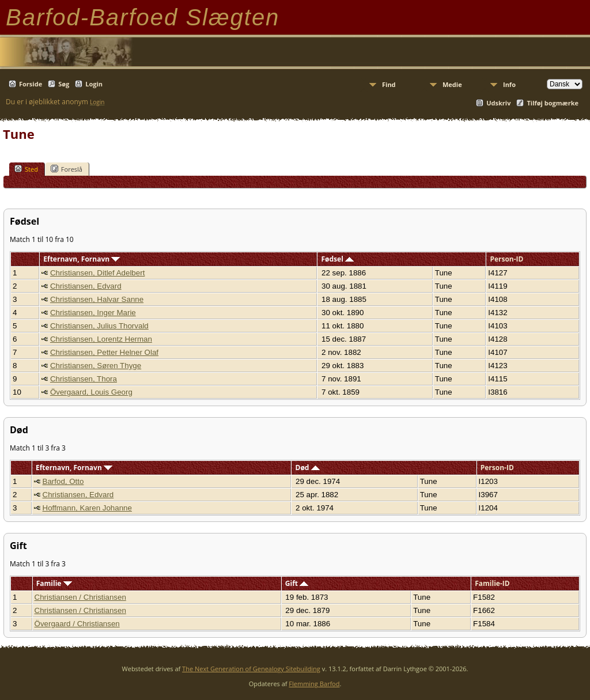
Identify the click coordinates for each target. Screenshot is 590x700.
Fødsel (337, 259)
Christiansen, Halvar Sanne (97, 299)
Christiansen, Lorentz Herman (101, 339)
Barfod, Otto (63, 481)
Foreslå (67, 169)
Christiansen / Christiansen (80, 597)
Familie (54, 583)
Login (94, 84)
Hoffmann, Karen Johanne (87, 508)
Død (308, 468)
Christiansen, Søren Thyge (96, 366)
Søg (64, 84)
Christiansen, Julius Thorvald (99, 326)
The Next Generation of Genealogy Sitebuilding (251, 669)
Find (389, 84)
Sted (26, 169)
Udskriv (498, 103)
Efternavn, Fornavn (82, 259)
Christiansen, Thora (84, 379)
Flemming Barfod (314, 684)
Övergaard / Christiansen (77, 624)
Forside (31, 84)
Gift (297, 583)
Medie (452, 84)
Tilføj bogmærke (553, 103)
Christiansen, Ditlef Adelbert (97, 273)
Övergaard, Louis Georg (91, 392)
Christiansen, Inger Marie (93, 313)
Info (509, 84)
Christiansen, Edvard (86, 286)
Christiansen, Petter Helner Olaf (104, 352)
